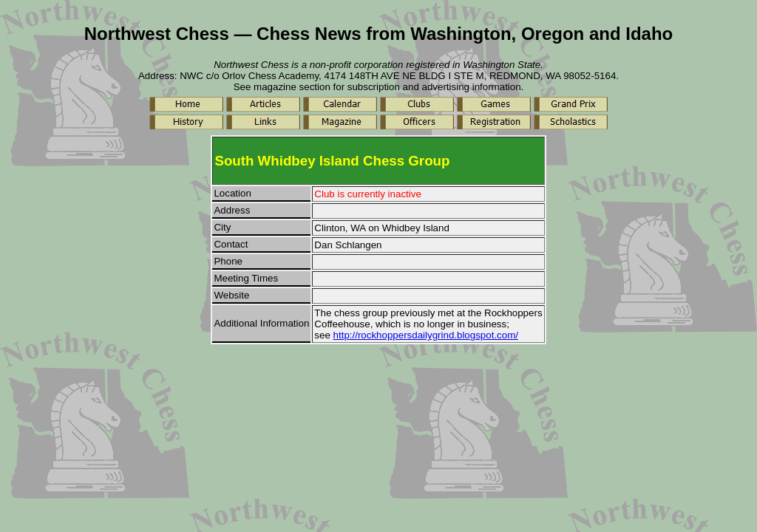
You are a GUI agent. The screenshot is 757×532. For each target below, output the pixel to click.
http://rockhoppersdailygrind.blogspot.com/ (426, 335)
